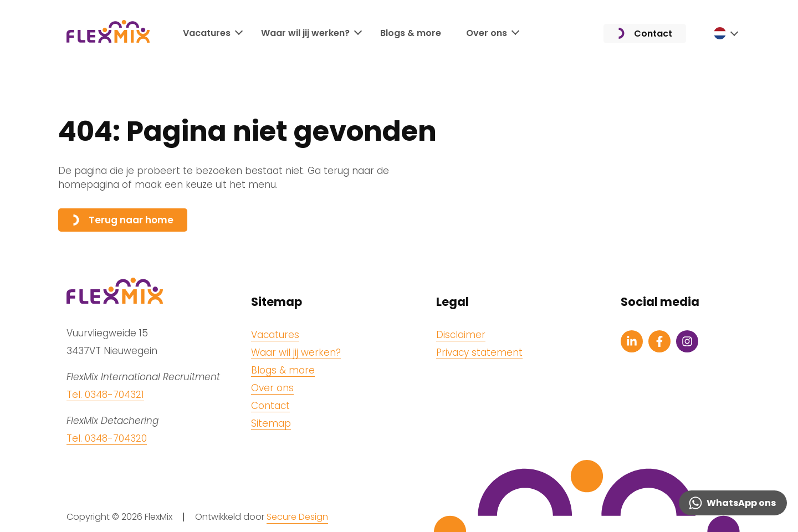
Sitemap (271, 423)
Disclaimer (461, 335)
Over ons (487, 33)
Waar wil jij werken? (305, 33)
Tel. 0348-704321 (105, 395)
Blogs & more (411, 33)
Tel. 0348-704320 (107, 438)
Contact (645, 34)
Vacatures (207, 33)
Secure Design (297, 517)
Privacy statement (479, 352)
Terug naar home (123, 220)
